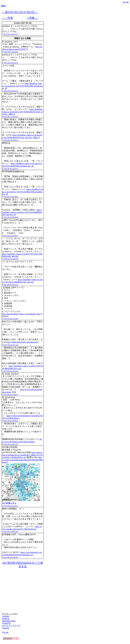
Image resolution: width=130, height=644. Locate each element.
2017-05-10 (20, 12)
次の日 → (32, 12)
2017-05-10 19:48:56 (11, 421)
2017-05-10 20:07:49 (11, 557)
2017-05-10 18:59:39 (11, 217)
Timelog (6, 628)
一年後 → (32, 18)
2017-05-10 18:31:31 (11, 34)
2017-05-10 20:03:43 (11, 531)
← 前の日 (7, 12)
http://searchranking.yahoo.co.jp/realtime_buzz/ (21, 314)
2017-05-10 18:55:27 (11, 168)
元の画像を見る (9, 503)
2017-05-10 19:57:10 (11, 506)
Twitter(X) (6, 623)
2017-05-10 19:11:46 (11, 345)
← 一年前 (7, 18)
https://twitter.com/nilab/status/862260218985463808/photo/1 (22, 460)
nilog (3, 6)
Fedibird (6, 616)
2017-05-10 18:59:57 (11, 236)
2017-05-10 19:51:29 (11, 444)
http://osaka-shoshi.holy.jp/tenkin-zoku (22, 342)
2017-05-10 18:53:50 (11, 116)
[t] (3, 34)
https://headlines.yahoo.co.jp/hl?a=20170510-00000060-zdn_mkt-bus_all (22, 212)
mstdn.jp (6, 619)
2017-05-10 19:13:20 (11, 371)
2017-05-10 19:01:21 (11, 284)
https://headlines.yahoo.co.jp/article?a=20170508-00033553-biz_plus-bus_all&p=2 (23, 112)
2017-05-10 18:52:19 (11, 91)
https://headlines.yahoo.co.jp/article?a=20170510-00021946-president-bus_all (23, 192)
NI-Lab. (126, 2)
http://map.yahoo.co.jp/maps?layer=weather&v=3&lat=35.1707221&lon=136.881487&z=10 (23, 455)
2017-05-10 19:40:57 (11, 394)
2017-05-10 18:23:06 (11, 52)
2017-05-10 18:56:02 (11, 196)
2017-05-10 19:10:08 (11, 319)
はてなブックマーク (11, 625)
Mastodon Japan (9, 621)
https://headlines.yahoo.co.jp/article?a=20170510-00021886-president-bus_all (22, 86)
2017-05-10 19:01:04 (11, 259)
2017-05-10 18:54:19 (11, 140)
